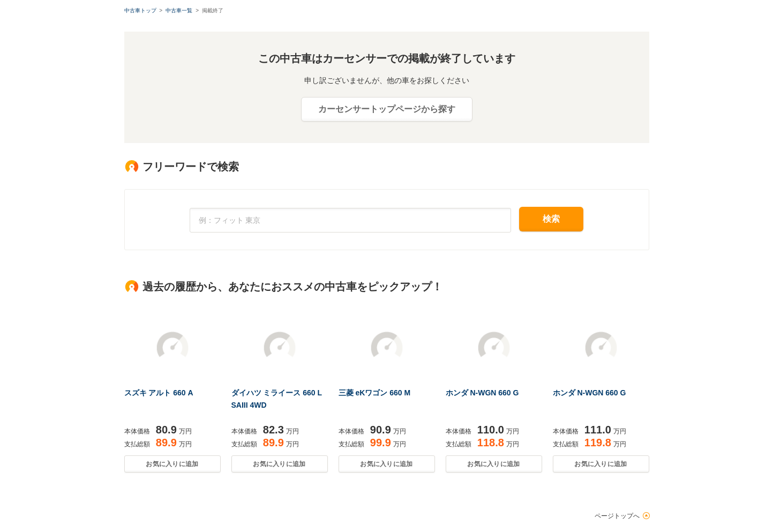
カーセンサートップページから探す (387, 109)
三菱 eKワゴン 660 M (375, 393)
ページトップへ (617, 516)
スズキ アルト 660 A (159, 393)
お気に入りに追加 (172, 464)
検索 (551, 219)
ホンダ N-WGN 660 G (482, 393)
